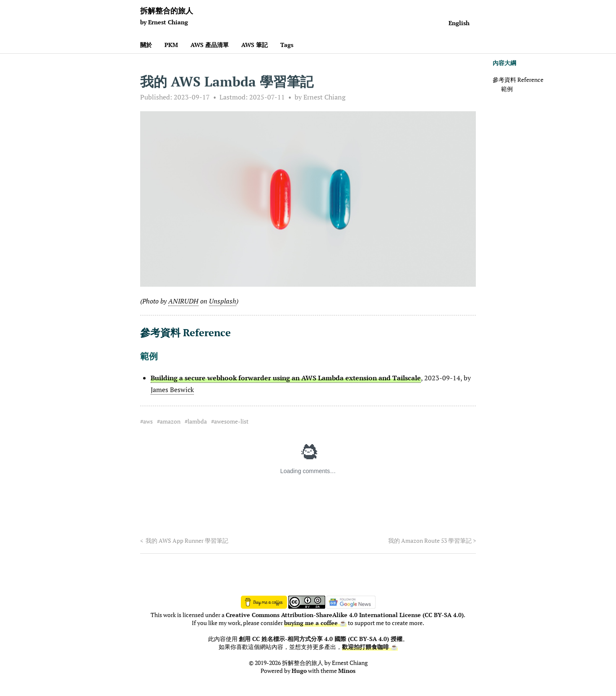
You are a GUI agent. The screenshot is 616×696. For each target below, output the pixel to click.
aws (148, 421)
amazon (170, 421)
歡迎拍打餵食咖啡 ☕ (370, 647)
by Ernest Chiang (320, 97)
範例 (507, 89)
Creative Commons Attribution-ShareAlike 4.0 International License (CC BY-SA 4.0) (345, 615)
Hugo (299, 671)
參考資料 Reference (518, 80)
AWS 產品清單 (210, 45)
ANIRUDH (183, 301)
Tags (287, 45)
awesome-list (231, 421)
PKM (171, 45)
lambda (197, 421)
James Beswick (172, 390)
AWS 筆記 (254, 45)
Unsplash (223, 301)
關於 (146, 45)
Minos (347, 671)
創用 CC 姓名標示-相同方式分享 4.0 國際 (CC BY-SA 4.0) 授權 (321, 639)
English (459, 23)
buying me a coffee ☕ (315, 623)
